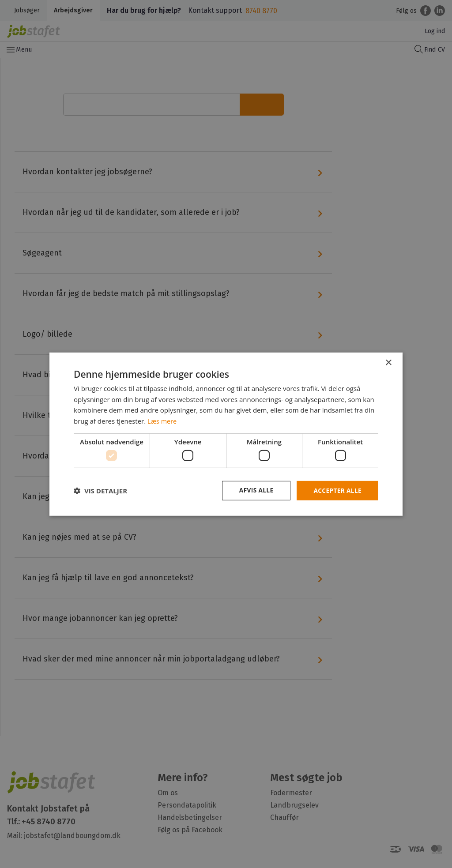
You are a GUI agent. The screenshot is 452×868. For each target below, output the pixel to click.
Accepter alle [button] (337, 490)
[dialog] (226, 434)
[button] (100, 491)
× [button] (388, 363)
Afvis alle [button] (255, 490)
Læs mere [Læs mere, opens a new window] (163, 421)
